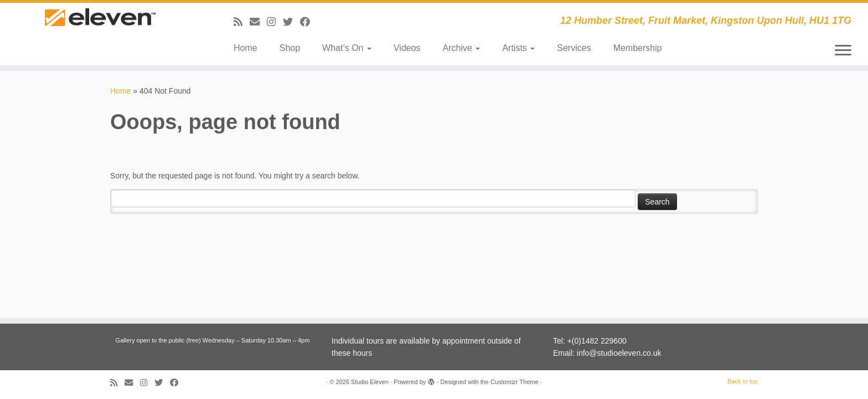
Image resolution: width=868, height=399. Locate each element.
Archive (462, 48)
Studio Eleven (370, 382)
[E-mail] (258, 22)
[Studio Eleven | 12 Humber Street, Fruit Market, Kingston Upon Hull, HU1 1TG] (100, 29)
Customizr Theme (515, 382)
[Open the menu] (843, 51)
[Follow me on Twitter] (291, 22)
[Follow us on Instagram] (275, 22)
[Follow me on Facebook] (309, 22)
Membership (638, 48)
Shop (290, 48)
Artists (518, 48)
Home (246, 48)
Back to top (743, 381)
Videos (407, 48)
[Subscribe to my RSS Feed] (242, 22)
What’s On (347, 48)
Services (574, 48)
